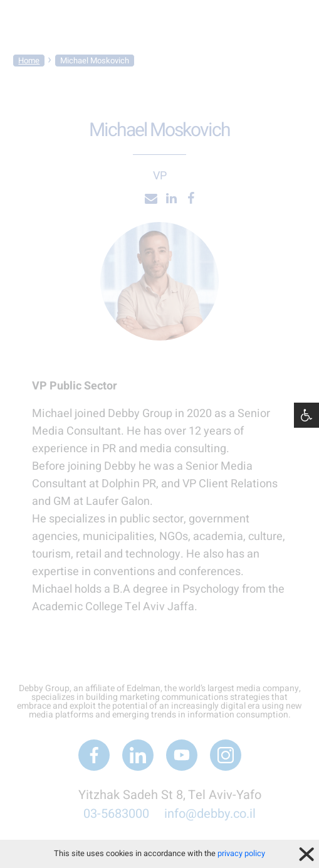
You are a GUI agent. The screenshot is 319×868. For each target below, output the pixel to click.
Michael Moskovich (95, 61)
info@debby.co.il (210, 814)
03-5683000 (116, 814)
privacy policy (241, 854)
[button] (306, 415)
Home (29, 61)
